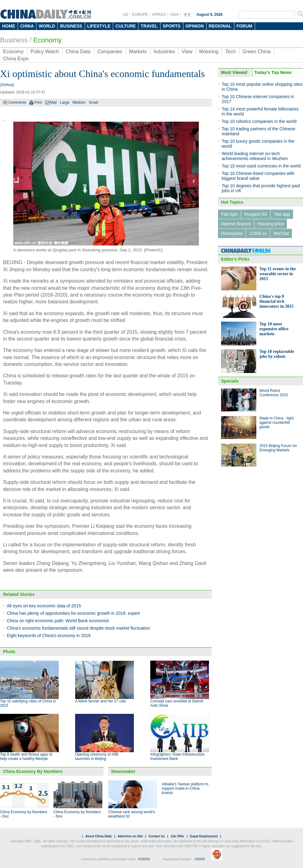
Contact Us (157, 836)
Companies (110, 52)
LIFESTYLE (99, 26)
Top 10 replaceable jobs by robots (277, 354)
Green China (256, 52)
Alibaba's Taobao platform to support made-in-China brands (185, 788)
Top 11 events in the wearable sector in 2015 (278, 274)
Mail (53, 102)
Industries (164, 52)
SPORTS (172, 26)
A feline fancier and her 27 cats (101, 701)
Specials (230, 381)
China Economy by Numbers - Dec (24, 814)
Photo (9, 652)
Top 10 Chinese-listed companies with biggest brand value (258, 176)
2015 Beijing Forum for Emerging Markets (278, 448)
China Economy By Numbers (33, 771)
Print (38, 102)
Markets (138, 52)
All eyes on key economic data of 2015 (44, 606)
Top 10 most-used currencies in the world (261, 166)
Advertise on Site (130, 836)
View (187, 52)
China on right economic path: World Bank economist (58, 621)
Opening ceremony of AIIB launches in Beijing (97, 757)
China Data (78, 52)
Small (93, 102)
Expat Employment (204, 836)
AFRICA (159, 15)
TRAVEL (149, 26)
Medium (79, 102)
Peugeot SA (256, 214)
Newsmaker (123, 771)
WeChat (281, 233)
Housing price (271, 224)
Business (14, 40)
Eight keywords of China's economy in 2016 (49, 636)
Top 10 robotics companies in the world (259, 121)
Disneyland (232, 233)
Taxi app (282, 214)
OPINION (195, 26)
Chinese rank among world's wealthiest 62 (132, 814)
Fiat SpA (229, 214)
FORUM (244, 26)
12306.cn (258, 233)
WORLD (47, 26)
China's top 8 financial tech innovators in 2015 (276, 301)
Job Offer (177, 836)
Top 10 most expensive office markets (274, 329)
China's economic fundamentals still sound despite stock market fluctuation (79, 628)
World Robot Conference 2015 (274, 393)
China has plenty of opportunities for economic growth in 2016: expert (73, 613)
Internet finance (236, 224)
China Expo (16, 59)
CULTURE (126, 26)
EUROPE (140, 15)
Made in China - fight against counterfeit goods (277, 423)
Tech (230, 52)
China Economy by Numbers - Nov (77, 814)
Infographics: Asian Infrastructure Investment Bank (177, 757)
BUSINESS (71, 26)
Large (65, 102)
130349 (200, 859)
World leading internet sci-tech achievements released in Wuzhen (255, 156)
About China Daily (99, 836)
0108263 (144, 859)
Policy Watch (45, 52)
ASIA (174, 15)
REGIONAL (220, 26)
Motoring (209, 52)
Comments (17, 102)
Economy (48, 40)
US (125, 15)
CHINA (27, 26)
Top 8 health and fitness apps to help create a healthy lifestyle (26, 757)
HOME (9, 26)
